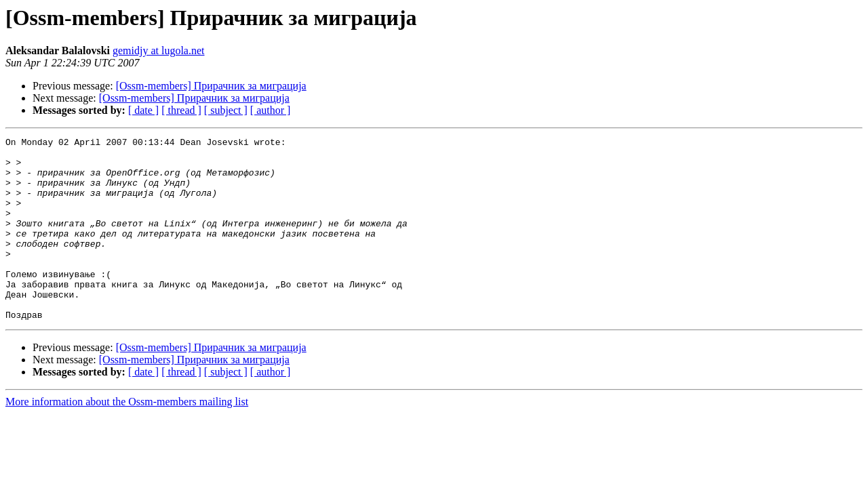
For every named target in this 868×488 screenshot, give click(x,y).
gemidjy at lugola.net (159, 50)
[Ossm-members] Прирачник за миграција (211, 86)
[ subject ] (226, 110)
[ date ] (143, 110)
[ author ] (271, 110)
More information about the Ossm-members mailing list (127, 438)
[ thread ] (181, 110)
